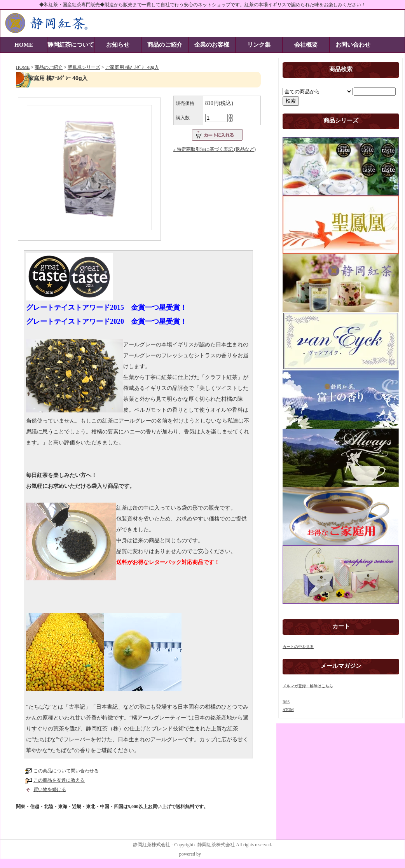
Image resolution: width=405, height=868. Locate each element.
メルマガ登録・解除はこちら (308, 686)
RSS (286, 702)
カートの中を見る (298, 647)
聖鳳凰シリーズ (84, 67)
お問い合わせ (353, 45)
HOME (24, 45)
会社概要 (306, 45)
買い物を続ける (50, 789)
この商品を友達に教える (59, 780)
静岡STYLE (214, 854)
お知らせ (118, 45)
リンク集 (259, 45)
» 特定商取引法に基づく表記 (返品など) (215, 149)
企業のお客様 (212, 45)
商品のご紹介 (165, 45)
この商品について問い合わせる (66, 771)
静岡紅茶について (71, 45)
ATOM (288, 710)
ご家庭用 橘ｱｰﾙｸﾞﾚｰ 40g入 (132, 67)
